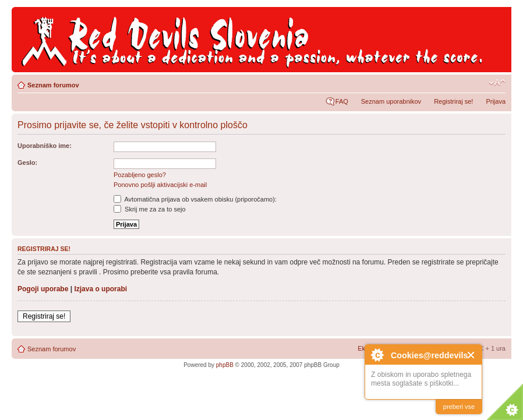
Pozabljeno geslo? (140, 175)
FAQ (342, 101)
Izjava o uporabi (100, 289)
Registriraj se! (453, 101)
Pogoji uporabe (43, 289)
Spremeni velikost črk (497, 83)
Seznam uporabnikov (391, 101)
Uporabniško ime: (45, 146)
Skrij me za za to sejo (150, 209)
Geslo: (27, 163)
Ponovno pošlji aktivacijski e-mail (160, 185)
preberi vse (459, 407)
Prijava (496, 101)
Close (471, 355)
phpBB (225, 365)
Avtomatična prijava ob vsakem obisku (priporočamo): (195, 199)
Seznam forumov (53, 85)
